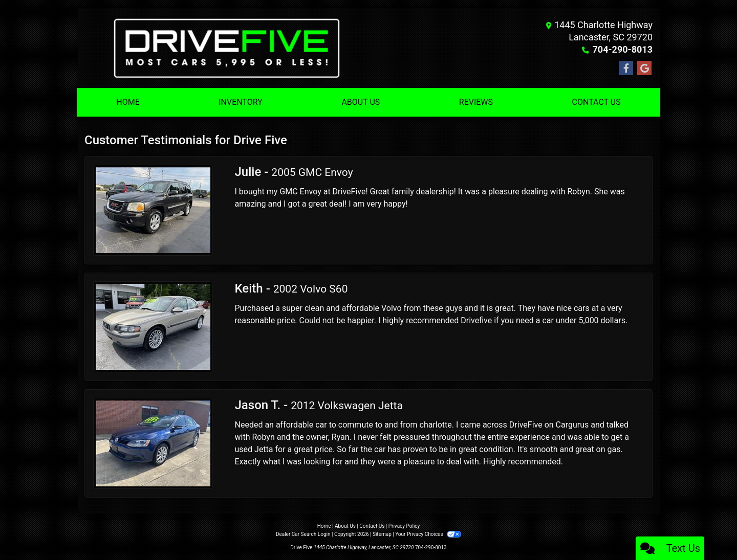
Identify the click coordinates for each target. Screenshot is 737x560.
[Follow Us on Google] (644, 69)
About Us (345, 526)
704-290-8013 (623, 49)
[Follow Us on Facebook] (626, 69)
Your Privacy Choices (428, 534)
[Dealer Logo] (226, 48)
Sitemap (382, 534)
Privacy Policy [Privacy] (404, 526)
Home (324, 526)
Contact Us (372, 526)
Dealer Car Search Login (303, 534)
